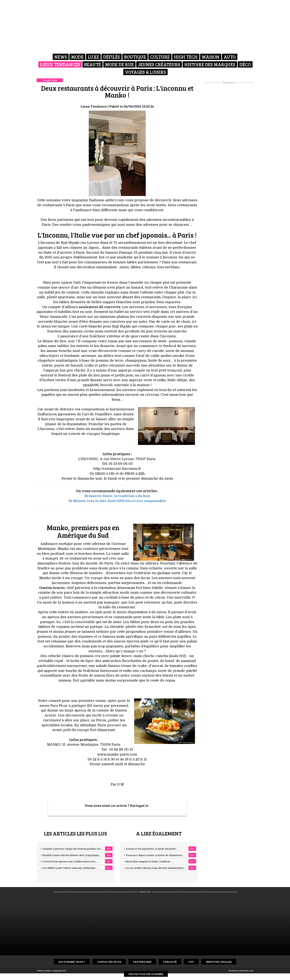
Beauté (93, 64)
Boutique (135, 57)
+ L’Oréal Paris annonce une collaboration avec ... (69, 862)
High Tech (186, 57)
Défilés (112, 57)
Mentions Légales (219, 962)
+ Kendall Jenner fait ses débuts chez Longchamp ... (71, 855)
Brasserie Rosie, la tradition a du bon (117, 496)
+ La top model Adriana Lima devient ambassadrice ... (155, 868)
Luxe (93, 57)
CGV (191, 962)
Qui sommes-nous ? (72, 962)
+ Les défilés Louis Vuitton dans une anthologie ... (69, 868)
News (61, 57)
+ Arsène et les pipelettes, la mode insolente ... (151, 849)
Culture (160, 57)
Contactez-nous (109, 962)
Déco (245, 64)
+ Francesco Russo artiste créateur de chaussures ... (154, 855)
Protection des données (146, 974)
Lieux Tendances (60, 64)
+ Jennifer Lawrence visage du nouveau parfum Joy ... (72, 849)
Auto (230, 57)
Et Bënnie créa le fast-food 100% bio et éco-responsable (117, 501)
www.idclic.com (246, 971)
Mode (77, 57)
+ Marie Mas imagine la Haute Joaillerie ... (148, 862)
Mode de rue (119, 64)
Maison (211, 57)
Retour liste (50, 80)
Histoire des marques (210, 64)
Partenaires (142, 962)
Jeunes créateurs (159, 64)
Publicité (170, 962)
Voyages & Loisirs (145, 72)
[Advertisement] (228, 141)
